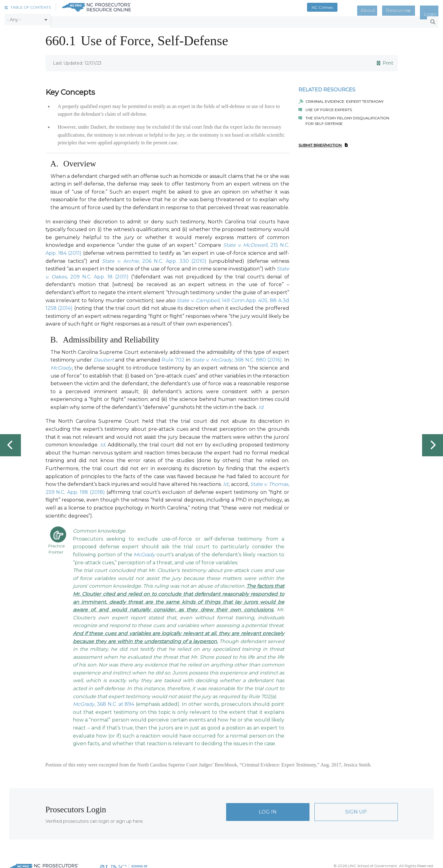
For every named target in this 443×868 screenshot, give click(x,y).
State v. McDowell (245, 243)
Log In (268, 809)
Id (225, 482)
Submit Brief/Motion (323, 143)
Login (433, 7)
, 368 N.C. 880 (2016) (257, 357)
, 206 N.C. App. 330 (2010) (173, 258)
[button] (28, 7)
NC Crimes (344, 7)
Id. (261, 405)
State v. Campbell (198, 298)
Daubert (104, 357)
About (384, 7)
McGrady (61, 365)
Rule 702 (173, 357)
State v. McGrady (212, 357)
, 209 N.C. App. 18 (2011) (98, 274)
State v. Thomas (269, 482)
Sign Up (356, 809)
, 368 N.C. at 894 (114, 702)
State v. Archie (120, 258)
